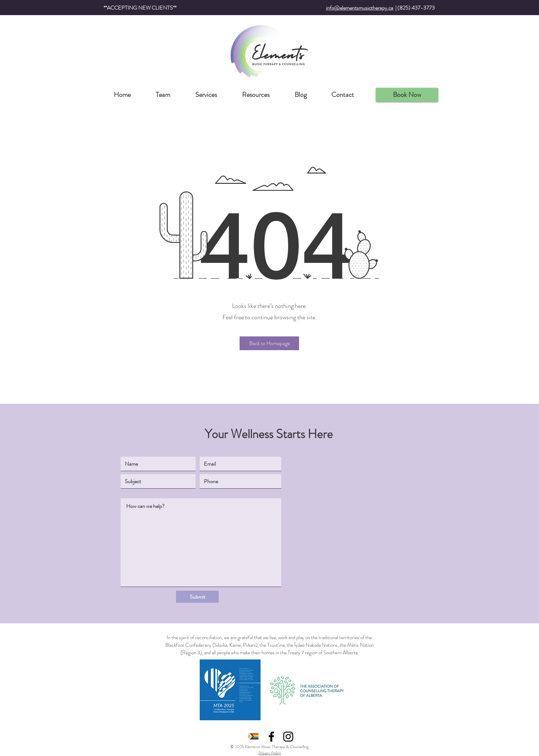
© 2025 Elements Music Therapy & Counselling (269, 747)
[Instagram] (288, 737)
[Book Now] (407, 95)
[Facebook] (271, 737)
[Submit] (197, 597)
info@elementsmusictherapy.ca (360, 8)
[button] (269, 343)
